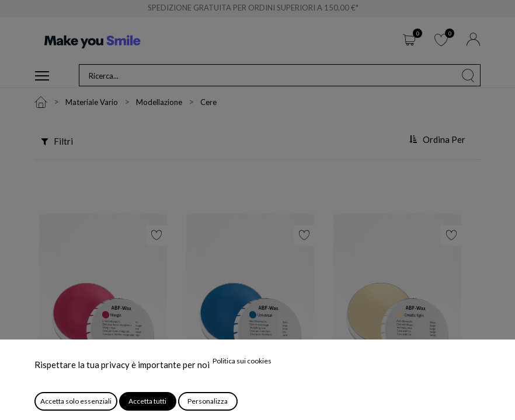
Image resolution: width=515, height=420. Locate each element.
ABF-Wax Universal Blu (234, 404)
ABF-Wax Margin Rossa (87, 404)
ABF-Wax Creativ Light (381, 404)
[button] (439, 140)
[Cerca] (468, 75)
